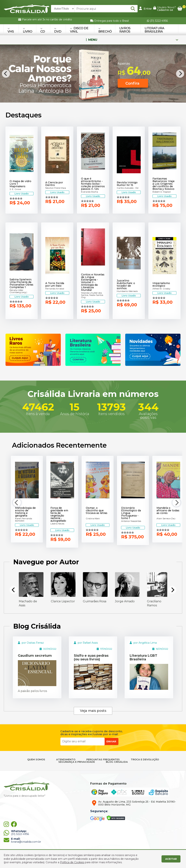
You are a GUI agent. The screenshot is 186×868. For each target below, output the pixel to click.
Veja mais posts (93, 711)
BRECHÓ (105, 30)
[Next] (180, 74)
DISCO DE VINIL (79, 30)
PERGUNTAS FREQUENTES (103, 759)
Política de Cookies (72, 862)
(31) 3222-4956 (157, 21)
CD (43, 30)
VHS (11, 30)
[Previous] (6, 74)
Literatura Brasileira (154, 30)
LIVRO (28, 30)
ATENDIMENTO (66, 759)
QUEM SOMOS (36, 759)
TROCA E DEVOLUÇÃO (145, 759)
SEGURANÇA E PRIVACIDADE (77, 762)
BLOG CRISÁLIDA (117, 762)
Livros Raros (125, 30)
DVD (58, 30)
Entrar (145, 8)
